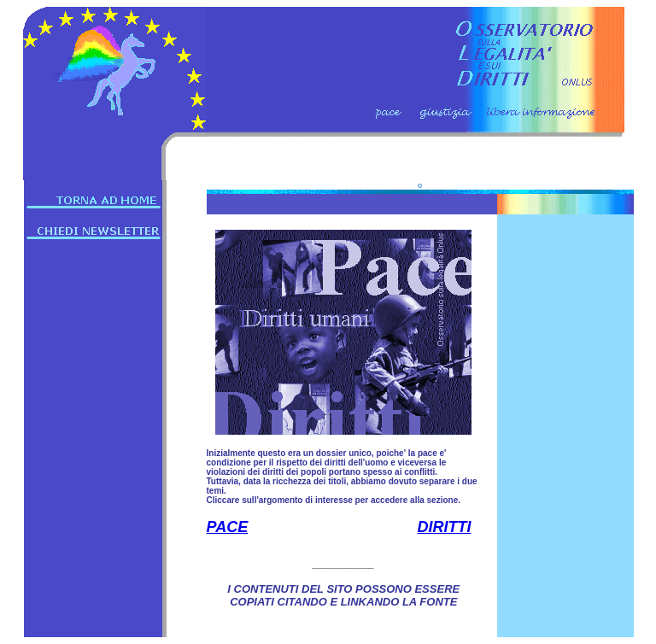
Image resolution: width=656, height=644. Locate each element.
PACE (228, 527)
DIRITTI (445, 527)
